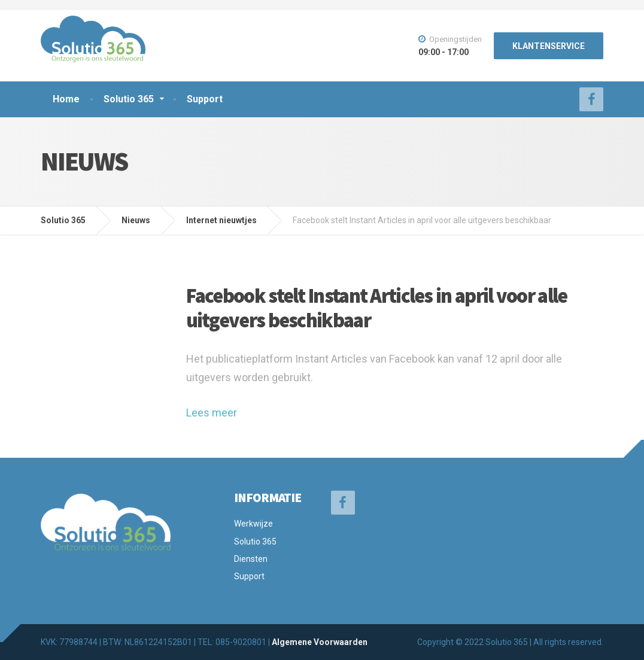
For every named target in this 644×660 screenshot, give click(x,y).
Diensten (251, 559)
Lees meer (212, 413)
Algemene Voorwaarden (320, 642)
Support (205, 99)
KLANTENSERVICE (549, 46)
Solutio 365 (129, 99)
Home (66, 99)
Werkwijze (253, 524)
